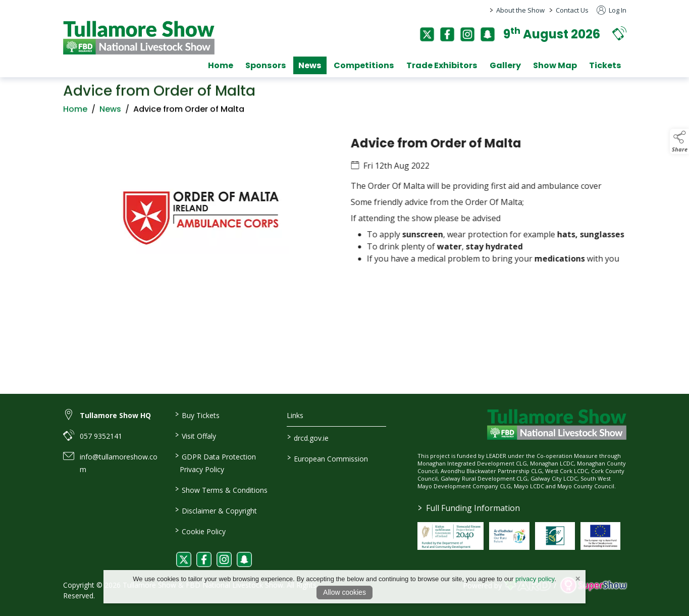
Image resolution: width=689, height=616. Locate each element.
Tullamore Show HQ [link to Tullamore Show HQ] (115, 415)
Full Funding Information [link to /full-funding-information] (469, 508)
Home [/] (221, 65)
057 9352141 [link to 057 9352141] (101, 436)
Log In (612, 10)
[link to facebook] (204, 559)
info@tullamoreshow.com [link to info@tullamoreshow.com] (119, 463)
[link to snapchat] (244, 559)
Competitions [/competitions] (364, 65)
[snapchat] (488, 34)
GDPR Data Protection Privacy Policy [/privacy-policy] (216, 462)
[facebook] (447, 34)
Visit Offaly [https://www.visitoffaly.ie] (196, 435)
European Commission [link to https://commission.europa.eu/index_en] (328, 458)
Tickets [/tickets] (605, 65)
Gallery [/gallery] (505, 65)
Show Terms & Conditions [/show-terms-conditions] (221, 489)
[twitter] (427, 34)
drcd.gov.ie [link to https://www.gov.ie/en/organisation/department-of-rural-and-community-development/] (308, 437)
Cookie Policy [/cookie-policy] (200, 531)
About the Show (520, 10)
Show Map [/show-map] (555, 65)
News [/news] (310, 65)
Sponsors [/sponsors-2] (266, 65)
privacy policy (535, 579)
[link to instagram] (224, 559)
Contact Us (572, 10)
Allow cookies (344, 592)
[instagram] (467, 34)
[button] (619, 33)
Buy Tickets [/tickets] (197, 415)
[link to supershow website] (593, 585)
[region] (344, 224)
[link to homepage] (139, 38)
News (110, 118)
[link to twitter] (184, 559)
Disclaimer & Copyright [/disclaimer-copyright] (216, 510)
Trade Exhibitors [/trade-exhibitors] (442, 65)
